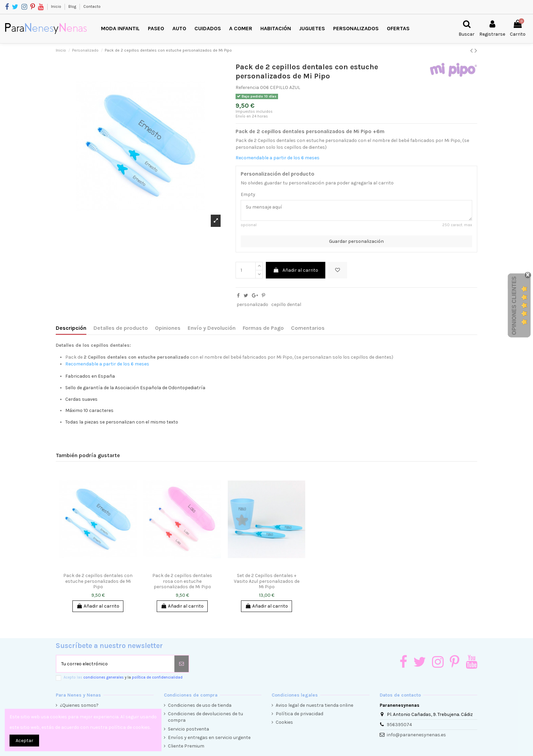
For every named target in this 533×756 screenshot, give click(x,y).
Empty (248, 194)
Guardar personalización (356, 241)
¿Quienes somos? (79, 705)
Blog (73, 6)
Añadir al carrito (296, 270)
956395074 (399, 725)
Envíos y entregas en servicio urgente (209, 737)
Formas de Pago (263, 328)
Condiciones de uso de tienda (200, 705)
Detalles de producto (121, 328)
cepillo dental (286, 304)
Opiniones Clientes (514, 306)
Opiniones (168, 328)
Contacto (92, 6)
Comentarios (308, 328)
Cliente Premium (186, 746)
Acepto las (123, 677)
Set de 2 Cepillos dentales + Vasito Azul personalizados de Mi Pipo (267, 581)
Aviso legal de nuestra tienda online (314, 705)
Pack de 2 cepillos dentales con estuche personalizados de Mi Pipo (98, 581)
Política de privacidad (299, 714)
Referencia (247, 87)
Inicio (57, 6)
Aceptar (24, 741)
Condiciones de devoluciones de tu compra (205, 717)
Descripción (71, 328)
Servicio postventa (188, 729)
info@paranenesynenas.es (416, 735)
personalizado (252, 304)
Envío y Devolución (212, 328)
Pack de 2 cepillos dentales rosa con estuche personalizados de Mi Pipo (182, 581)
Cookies (284, 722)
